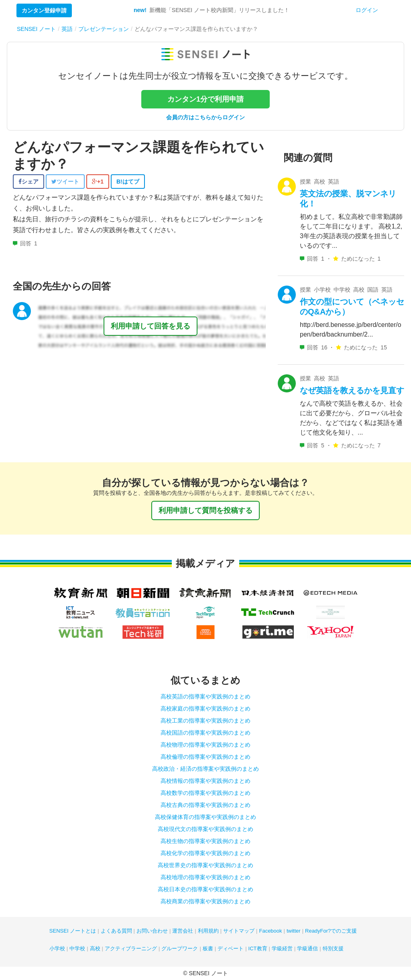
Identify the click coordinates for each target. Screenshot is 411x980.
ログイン (367, 10)
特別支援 (333, 948)
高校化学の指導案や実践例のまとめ (205, 853)
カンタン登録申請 (44, 10)
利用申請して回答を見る (151, 326)
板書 (208, 948)
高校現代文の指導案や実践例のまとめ (205, 829)
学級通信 (307, 948)
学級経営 (282, 948)
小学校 (57, 948)
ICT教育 (258, 948)
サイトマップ (239, 931)
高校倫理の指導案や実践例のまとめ (205, 757)
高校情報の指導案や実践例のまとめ (205, 781)
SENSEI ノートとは (73, 931)
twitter (294, 931)
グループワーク (180, 948)
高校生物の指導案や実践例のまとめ (205, 841)
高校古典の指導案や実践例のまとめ (205, 805)
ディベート (231, 948)
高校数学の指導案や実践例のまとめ (205, 793)
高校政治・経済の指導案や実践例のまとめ (205, 769)
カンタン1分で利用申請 (205, 99)
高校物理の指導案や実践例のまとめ (205, 745)
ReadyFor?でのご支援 (331, 931)
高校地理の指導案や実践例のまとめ (205, 877)
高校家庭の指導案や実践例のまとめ (205, 708)
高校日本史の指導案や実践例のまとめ (205, 889)
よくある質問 (116, 931)
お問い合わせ (152, 931)
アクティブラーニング (131, 948)
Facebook (270, 931)
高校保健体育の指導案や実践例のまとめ (205, 817)
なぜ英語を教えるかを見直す (352, 390)
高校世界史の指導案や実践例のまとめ (205, 865)
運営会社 (183, 931)
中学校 (77, 948)
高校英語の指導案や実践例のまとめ (205, 696)
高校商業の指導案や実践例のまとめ (205, 901)
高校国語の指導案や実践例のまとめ (205, 733)
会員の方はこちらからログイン (205, 117)
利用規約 (208, 931)
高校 (95, 948)
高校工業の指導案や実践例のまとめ (205, 721)
